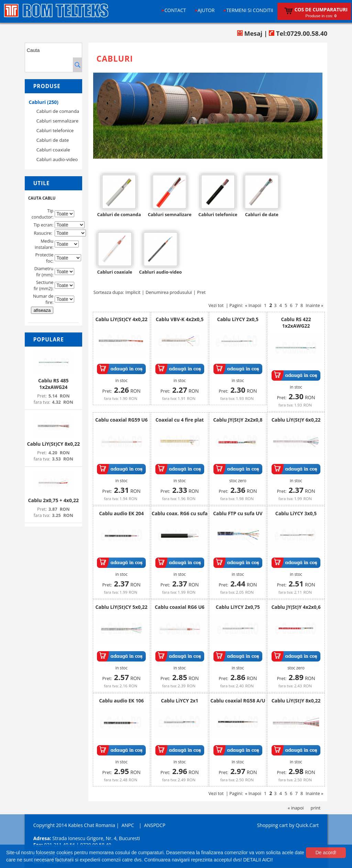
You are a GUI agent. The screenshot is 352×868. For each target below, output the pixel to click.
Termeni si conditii (250, 10)
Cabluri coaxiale (53, 150)
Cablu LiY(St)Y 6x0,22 (296, 420)
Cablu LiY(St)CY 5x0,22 (122, 607)
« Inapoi (253, 305)
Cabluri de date (53, 140)
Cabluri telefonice (55, 130)
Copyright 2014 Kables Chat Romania (74, 825)
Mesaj (250, 33)
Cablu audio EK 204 (121, 513)
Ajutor (206, 10)
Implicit (133, 292)
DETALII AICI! (258, 860)
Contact (175, 10)
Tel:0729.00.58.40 (298, 33)
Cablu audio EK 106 (121, 701)
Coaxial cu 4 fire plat (180, 420)
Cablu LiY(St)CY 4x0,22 (122, 319)
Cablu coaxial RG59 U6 (121, 420)
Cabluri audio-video (57, 159)
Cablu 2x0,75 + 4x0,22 (54, 500)
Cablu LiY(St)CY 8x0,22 (53, 444)
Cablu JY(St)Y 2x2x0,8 (238, 420)
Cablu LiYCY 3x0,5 (296, 513)
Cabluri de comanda (58, 111)
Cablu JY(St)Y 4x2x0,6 (296, 607)
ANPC (128, 825)
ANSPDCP (155, 825)
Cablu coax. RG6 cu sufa (180, 513)
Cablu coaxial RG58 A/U (238, 701)
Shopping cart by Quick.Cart (288, 825)
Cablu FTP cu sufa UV (238, 513)
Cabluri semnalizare (58, 121)
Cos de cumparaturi (321, 9)
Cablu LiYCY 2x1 (180, 701)
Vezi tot (216, 305)
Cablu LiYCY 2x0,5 (238, 319)
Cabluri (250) (43, 102)
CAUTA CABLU (42, 198)
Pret (201, 292)
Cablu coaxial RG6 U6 (180, 607)
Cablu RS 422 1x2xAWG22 (296, 322)
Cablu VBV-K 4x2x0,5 (180, 319)
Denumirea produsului (169, 292)
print (316, 808)
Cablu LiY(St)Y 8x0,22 (296, 701)
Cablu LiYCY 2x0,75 (238, 607)
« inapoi (296, 808)
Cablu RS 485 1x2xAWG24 (53, 384)
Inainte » (314, 305)
